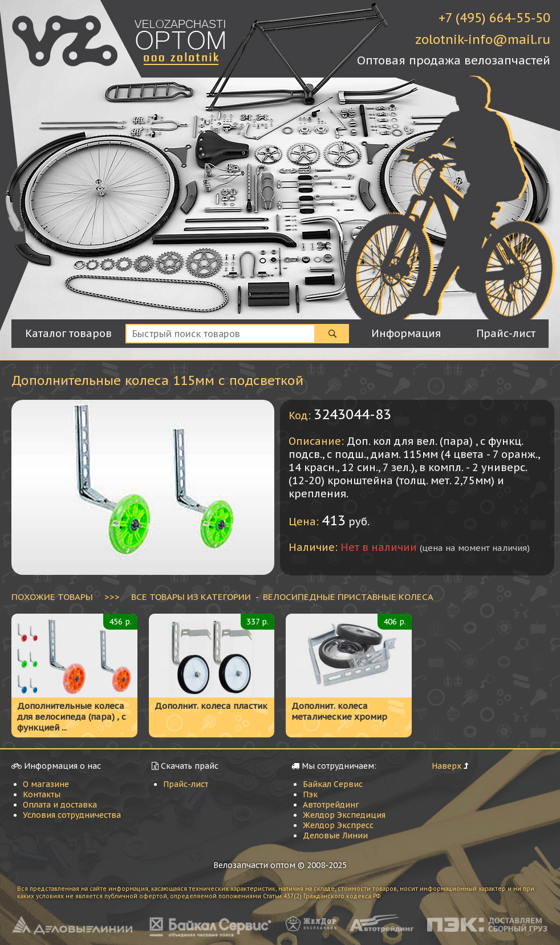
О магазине (46, 784)
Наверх (447, 766)
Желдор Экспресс (338, 825)
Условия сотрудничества (72, 815)
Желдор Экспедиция (344, 815)
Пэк (310, 794)
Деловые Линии (335, 836)
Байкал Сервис (333, 784)
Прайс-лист (186, 784)
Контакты (42, 794)
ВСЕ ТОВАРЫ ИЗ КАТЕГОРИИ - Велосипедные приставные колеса (282, 597)
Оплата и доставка (60, 805)
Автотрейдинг (331, 805)
